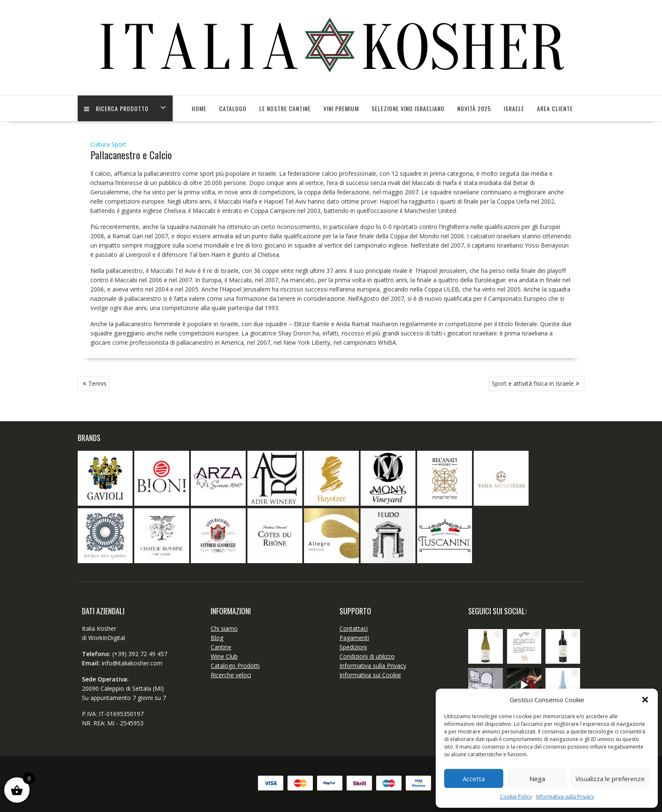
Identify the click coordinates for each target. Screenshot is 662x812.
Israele (514, 108)
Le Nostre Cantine (285, 108)
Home (199, 108)
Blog (217, 638)
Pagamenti (354, 638)
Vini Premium (341, 108)
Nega (537, 779)
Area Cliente (555, 108)
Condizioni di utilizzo (367, 656)
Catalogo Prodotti (235, 666)
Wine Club (224, 656)
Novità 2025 (474, 108)
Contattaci (354, 628)
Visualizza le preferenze (610, 779)
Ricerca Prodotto (116, 108)
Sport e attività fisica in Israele (533, 383)
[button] (645, 700)
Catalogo (233, 108)
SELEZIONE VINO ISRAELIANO (408, 108)
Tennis (97, 383)
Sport (119, 144)
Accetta (474, 779)
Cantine (221, 647)
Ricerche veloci (231, 675)
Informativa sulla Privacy (565, 797)
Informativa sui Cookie (370, 675)
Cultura (100, 144)
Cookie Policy (516, 797)
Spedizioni (353, 647)
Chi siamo (224, 628)
